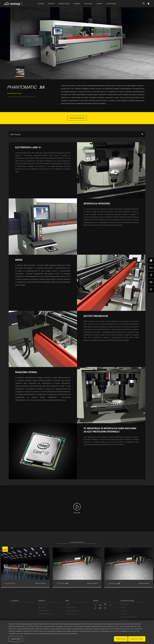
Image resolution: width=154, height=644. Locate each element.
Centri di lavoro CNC (29, 97)
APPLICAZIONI (42, 608)
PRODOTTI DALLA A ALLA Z (45, 614)
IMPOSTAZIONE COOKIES (126, 620)
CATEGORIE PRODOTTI (44, 604)
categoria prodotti (17, 97)
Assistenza (88, 4)
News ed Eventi (64, 4)
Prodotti (51, 4)
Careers (77, 4)
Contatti (99, 4)
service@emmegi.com (71, 608)
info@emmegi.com (70, 614)
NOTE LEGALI (124, 608)
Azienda (41, 4)
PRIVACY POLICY (125, 604)
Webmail (68, 604)
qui (77, 633)
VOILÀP (13, 604)
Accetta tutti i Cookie (137, 639)
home (9, 97)
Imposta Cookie (16, 639)
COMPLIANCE (124, 611)
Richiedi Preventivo (77, 118)
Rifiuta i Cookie (121, 639)
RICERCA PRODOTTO (43, 611)
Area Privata (111, 4)
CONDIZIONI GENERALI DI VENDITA (129, 617)
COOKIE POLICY (124, 614)
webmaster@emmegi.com (72, 611)
